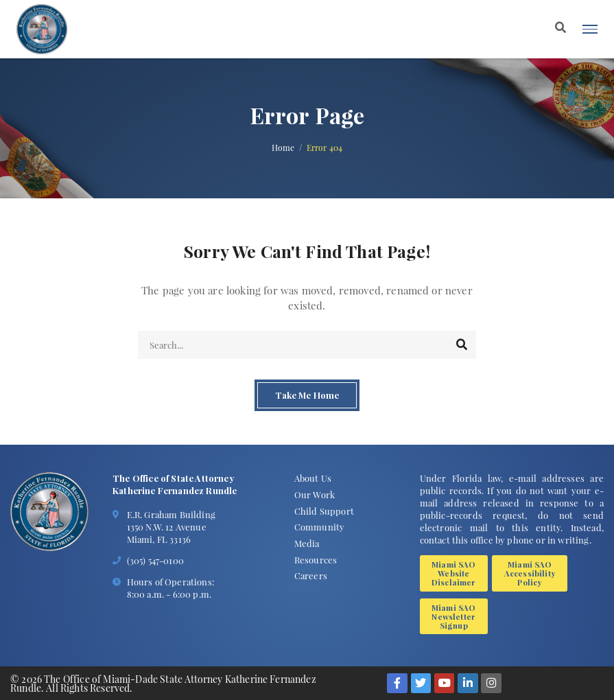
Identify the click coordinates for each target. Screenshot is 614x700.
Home (283, 148)
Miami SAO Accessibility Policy (530, 573)
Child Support (324, 511)
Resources (316, 560)
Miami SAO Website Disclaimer (454, 573)
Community (319, 527)
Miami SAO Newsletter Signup (453, 617)
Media (307, 543)
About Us (313, 478)
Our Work (315, 494)
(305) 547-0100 (155, 560)
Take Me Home (307, 395)
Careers (311, 575)
